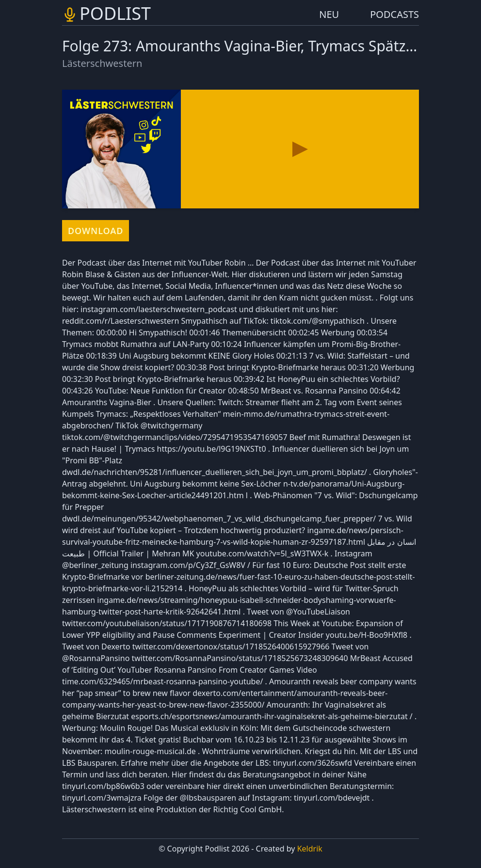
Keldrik (310, 849)
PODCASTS (394, 14)
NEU (329, 14)
